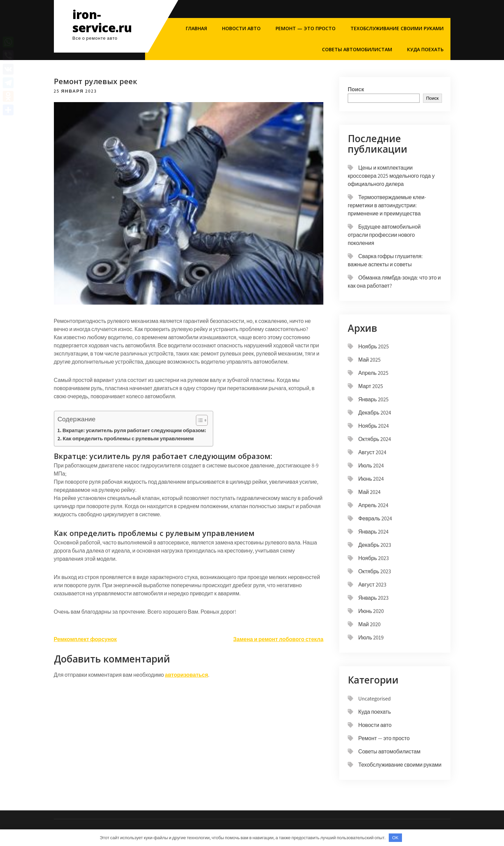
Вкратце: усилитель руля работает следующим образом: (134, 430)
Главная (196, 28)
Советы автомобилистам (357, 49)
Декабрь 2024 (375, 413)
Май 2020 (369, 624)
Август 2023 (372, 585)
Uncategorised (375, 699)
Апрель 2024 (373, 505)
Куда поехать (425, 49)
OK (395, 838)
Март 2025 (371, 386)
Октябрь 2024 (375, 439)
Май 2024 (369, 492)
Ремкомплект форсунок (85, 639)
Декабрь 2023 (375, 545)
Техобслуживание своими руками (397, 28)
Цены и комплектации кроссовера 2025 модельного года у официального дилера (391, 176)
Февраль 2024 (375, 518)
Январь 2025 (374, 399)
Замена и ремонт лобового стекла (278, 639)
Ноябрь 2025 (374, 347)
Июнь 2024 (371, 479)
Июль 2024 (371, 466)
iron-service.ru (102, 21)
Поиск (356, 89)
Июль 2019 (371, 638)
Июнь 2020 (371, 611)
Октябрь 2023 (375, 571)
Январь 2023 (374, 598)
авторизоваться (187, 675)
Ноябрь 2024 (374, 426)
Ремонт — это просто (306, 28)
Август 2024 (372, 452)
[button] (198, 420)
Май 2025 (369, 360)
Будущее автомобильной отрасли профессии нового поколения (384, 235)
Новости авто (241, 28)
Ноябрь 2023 (374, 558)
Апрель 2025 (373, 373)
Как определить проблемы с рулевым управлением (128, 438)
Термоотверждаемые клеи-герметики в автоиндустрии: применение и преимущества (387, 205)
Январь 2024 (374, 532)
